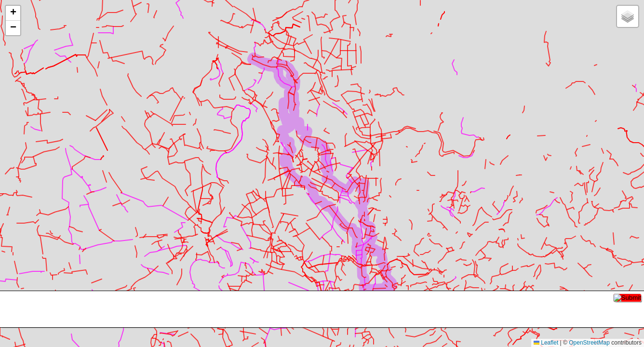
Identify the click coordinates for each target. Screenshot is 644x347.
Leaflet (546, 343)
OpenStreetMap (589, 343)
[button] (13, 13)
